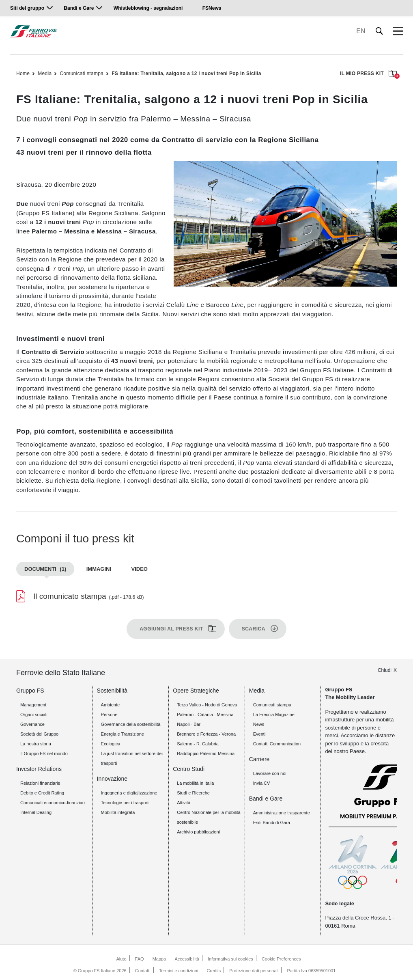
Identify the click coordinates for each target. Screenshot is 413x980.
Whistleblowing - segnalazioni (148, 8)
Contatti (143, 971)
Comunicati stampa (82, 73)
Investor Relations (39, 769)
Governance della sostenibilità (131, 724)
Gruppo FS (30, 691)
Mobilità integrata (118, 812)
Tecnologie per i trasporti (125, 803)
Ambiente (110, 705)
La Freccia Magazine (274, 714)
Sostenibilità (112, 691)
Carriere (259, 759)
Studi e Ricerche (193, 793)
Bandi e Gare (79, 8)
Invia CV (262, 783)
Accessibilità (187, 959)
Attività (184, 803)
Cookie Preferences (281, 959)
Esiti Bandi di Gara (272, 822)
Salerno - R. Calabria (198, 744)
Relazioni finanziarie (40, 783)
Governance (32, 724)
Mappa (159, 959)
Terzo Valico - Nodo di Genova (207, 705)
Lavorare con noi (270, 773)
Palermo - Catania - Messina (205, 714)
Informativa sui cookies (230, 959)
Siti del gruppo (27, 8)
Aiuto (121, 959)
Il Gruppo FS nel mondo (44, 753)
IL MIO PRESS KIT (368, 74)
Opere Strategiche (196, 691)
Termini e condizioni (179, 971)
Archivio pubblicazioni (198, 832)
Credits (214, 971)
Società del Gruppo (39, 734)
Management (33, 705)
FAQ (140, 959)
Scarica (254, 629)
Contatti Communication (277, 744)
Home (23, 73)
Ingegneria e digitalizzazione (129, 793)
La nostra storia (36, 744)
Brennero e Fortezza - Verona (206, 734)
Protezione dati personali (254, 971)
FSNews (212, 8)
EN (361, 31)
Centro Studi (189, 769)
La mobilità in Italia (195, 783)
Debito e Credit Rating (42, 793)
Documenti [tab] (45, 569)
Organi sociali (34, 714)
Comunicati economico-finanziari (53, 803)
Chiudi (385, 670)
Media (45, 73)
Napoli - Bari (189, 724)
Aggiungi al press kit (171, 629)
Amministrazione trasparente (282, 813)
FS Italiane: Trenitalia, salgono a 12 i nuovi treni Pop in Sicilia (186, 73)
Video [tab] (140, 569)
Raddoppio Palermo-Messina (206, 753)
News (259, 724)
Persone (109, 714)
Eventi (259, 734)
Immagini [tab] (99, 569)
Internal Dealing (36, 812)
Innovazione (112, 779)
